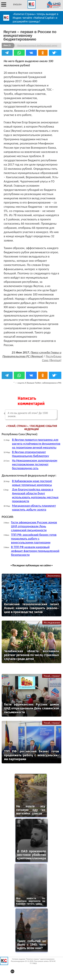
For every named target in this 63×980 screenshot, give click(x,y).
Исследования (52, 623)
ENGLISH (17, 4)
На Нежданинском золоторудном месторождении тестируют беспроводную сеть (35, 464)
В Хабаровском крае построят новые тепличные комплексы (32, 483)
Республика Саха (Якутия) (52, 358)
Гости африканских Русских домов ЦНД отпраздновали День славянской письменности (34, 526)
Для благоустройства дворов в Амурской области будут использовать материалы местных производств (35, 495)
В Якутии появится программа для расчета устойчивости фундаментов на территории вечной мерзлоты (36, 444)
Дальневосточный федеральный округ (37, 45)
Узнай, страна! (52, 676)
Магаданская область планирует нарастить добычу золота (34, 508)
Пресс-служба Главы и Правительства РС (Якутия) (32, 354)
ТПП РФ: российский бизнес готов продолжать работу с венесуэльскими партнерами (34, 539)
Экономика (54, 576)
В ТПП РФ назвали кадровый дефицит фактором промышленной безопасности (35, 551)
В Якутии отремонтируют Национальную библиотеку (30, 454)
